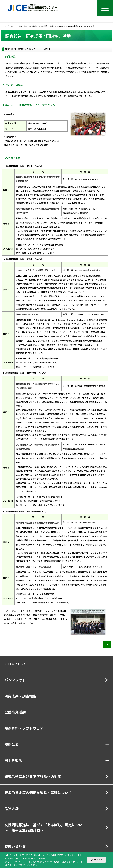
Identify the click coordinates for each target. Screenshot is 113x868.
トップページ (9, 26)
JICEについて (15, 664)
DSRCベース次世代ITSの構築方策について (36, 270)
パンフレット (15, 680)
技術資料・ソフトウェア (24, 728)
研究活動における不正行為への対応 (33, 776)
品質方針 (12, 809)
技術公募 (12, 744)
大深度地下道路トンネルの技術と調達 (33, 567)
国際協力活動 (47, 26)
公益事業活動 (15, 712)
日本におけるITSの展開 (27, 314)
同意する (96, 860)
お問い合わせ (15, 846)
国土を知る (13, 760)
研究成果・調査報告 (28, 26)
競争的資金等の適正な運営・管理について (38, 792)
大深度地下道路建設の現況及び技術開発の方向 (38, 523)
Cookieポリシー (21, 862)
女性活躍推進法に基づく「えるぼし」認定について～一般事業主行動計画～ (45, 827)
